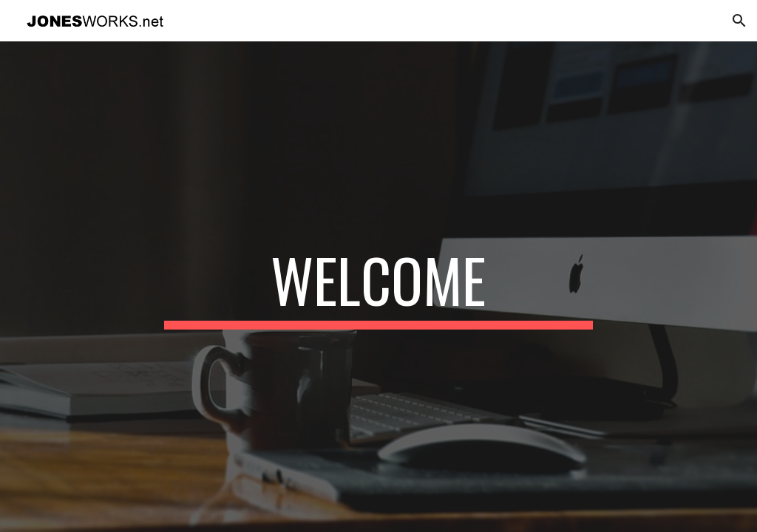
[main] (378, 287)
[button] (739, 21)
